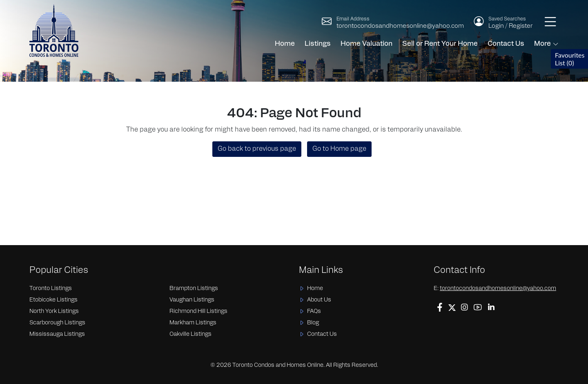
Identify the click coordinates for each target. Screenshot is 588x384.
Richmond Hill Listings (198, 311)
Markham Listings (193, 323)
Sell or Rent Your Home (440, 44)
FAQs (314, 311)
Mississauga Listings (57, 334)
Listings (318, 44)
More (542, 44)
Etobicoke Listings (53, 300)
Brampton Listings (194, 289)
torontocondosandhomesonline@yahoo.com (400, 26)
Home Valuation (366, 44)
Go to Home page (339, 149)
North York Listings (54, 311)
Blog (313, 323)
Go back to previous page (257, 149)
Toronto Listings (51, 289)
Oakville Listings (190, 334)
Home (285, 44)
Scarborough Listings (57, 323)
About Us (319, 300)
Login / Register (510, 26)
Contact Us (506, 44)
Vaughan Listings (192, 300)
